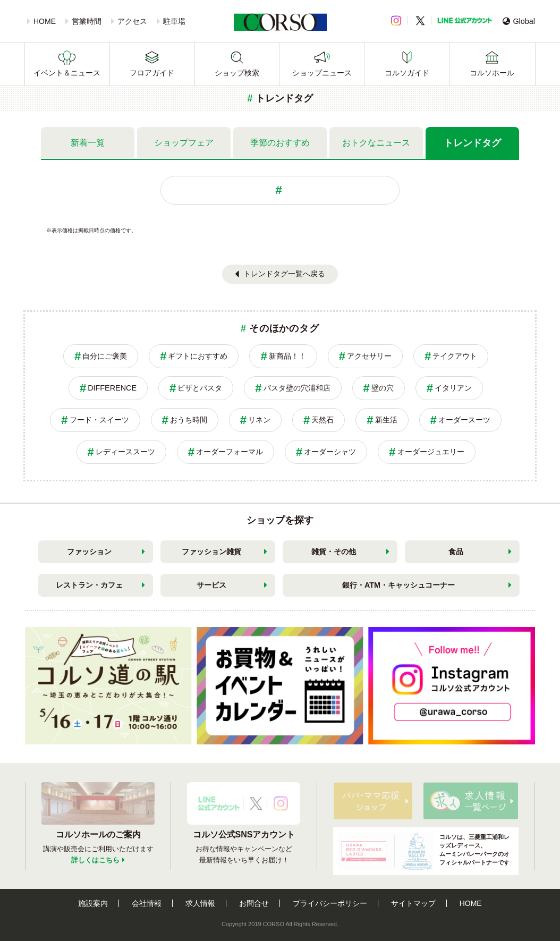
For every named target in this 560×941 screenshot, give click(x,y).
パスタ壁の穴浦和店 (297, 388)
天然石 (323, 420)
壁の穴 (383, 388)
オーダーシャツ (330, 452)
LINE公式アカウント (465, 20)
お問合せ (254, 903)
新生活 (386, 420)
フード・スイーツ (99, 420)
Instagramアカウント (281, 803)
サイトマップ (413, 903)
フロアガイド (152, 73)
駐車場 (174, 21)
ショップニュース (322, 73)
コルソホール (492, 73)
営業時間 (87, 21)
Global (519, 21)
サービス (211, 585)
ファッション (89, 552)
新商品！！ (287, 356)
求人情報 (200, 903)
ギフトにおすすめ (198, 356)
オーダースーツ (464, 420)
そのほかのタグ (284, 328)
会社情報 (147, 903)
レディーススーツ (125, 452)
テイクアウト (455, 356)
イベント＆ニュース (67, 73)
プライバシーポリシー (330, 903)
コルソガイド (407, 73)
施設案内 (93, 903)
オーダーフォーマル (230, 452)
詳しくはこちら (95, 860)
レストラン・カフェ (89, 585)
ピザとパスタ (200, 388)
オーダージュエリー (431, 452)
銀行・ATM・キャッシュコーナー (398, 585)
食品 (456, 552)
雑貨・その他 (334, 552)
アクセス (132, 21)
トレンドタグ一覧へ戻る (284, 274)
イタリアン (453, 388)
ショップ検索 (237, 73)
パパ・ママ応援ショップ (373, 801)
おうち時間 (189, 420)
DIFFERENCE (112, 388)
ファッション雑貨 (211, 552)
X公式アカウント (256, 803)
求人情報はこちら (471, 801)
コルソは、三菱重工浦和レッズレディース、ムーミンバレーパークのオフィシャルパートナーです (424, 851)
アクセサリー (369, 356)
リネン (259, 420)
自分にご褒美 (105, 356)
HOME (45, 21)
